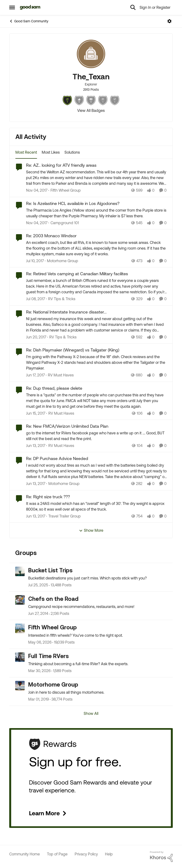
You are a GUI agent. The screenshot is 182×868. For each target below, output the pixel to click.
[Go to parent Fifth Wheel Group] (65, 190)
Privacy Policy (86, 854)
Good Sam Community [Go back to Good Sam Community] (29, 21)
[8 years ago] (37, 190)
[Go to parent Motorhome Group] (61, 261)
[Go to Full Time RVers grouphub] (20, 657)
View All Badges (91, 110)
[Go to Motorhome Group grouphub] (20, 686)
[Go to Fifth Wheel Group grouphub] (20, 628)
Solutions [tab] (72, 152)
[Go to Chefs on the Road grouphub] (20, 600)
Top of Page (57, 854)
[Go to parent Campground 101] (64, 223)
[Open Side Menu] (12, 7)
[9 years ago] (35, 261)
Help (109, 854)
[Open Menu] (169, 21)
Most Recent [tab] (26, 152)
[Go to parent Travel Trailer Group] (64, 516)
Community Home (25, 854)
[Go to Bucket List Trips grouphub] (20, 571)
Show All (91, 713)
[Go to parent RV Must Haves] (60, 375)
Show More (91, 530)
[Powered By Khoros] (161, 857)
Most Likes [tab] (51, 152)
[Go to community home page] (30, 7)
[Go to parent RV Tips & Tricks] (61, 299)
